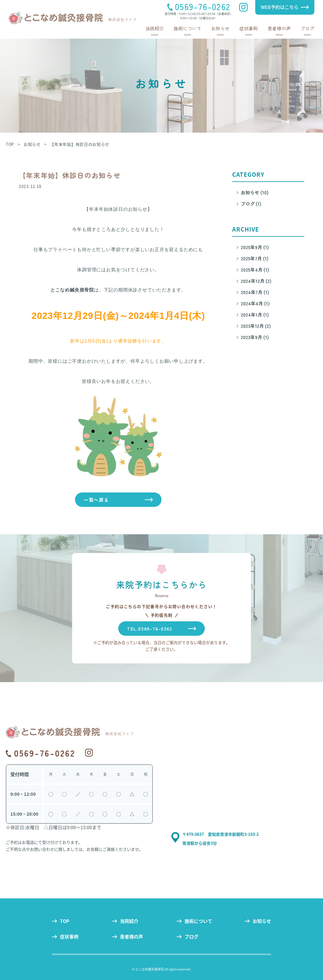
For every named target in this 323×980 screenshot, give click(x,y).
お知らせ (220, 28)
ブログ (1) (251, 204)
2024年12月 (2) (256, 281)
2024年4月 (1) (255, 303)
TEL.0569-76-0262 (150, 629)
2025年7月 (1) (255, 258)
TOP (65, 921)
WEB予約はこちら (280, 7)
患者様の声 (279, 28)
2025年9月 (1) (255, 247)
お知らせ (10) (255, 192)
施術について (187, 28)
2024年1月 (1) (255, 315)
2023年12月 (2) (256, 326)
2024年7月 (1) (255, 292)
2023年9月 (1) (255, 337)
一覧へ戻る (96, 500)
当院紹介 (155, 28)
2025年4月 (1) (255, 270)
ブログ (307, 28)
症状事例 (249, 28)
